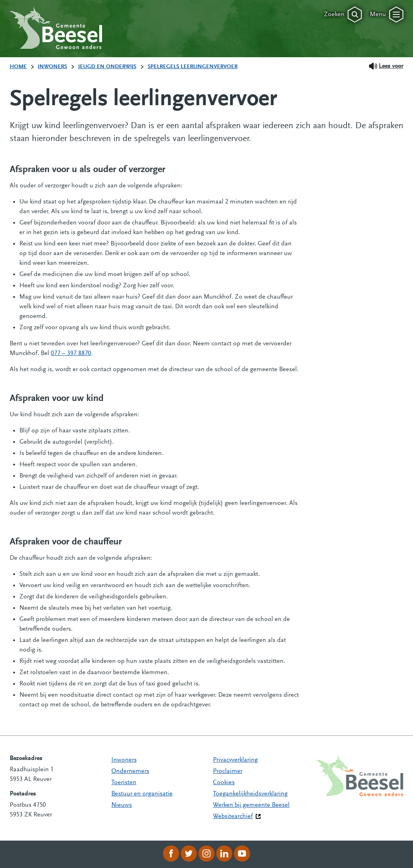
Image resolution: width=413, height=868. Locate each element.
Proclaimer (228, 771)
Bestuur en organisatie (142, 794)
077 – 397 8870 (71, 353)
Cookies (224, 783)
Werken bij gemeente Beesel (251, 805)
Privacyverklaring (235, 760)
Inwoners (124, 760)
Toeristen (124, 783)
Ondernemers (130, 771)
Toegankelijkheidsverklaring (250, 794)
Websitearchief (233, 816)
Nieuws (122, 805)
